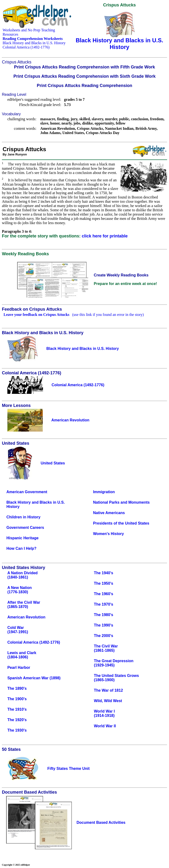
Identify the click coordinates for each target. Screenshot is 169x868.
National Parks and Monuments (121, 502)
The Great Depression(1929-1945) (114, 663)
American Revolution (26, 617)
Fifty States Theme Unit (68, 769)
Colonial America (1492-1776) (26, 47)
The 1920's (17, 720)
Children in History (23, 517)
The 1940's (104, 573)
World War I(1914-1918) (104, 713)
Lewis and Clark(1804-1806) (22, 655)
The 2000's (104, 636)
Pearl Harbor (19, 668)
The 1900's (17, 699)
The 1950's (104, 583)
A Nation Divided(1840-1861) (22, 575)
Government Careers (25, 528)
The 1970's (104, 604)
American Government (27, 492)
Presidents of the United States (121, 523)
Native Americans (109, 513)
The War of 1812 (108, 690)
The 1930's (17, 730)
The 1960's (104, 594)
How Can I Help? (21, 548)
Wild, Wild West (108, 701)
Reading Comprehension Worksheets (33, 39)
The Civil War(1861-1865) (106, 648)
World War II (105, 726)
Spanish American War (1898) (34, 678)
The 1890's (17, 688)
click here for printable (105, 236)
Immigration (104, 492)
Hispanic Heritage (22, 538)
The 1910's (17, 709)
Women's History (108, 534)
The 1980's (104, 615)
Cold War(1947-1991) (18, 630)
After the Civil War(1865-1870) (24, 605)
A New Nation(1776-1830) (20, 590)
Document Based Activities (101, 822)
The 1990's (104, 625)
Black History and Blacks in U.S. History (34, 43)
